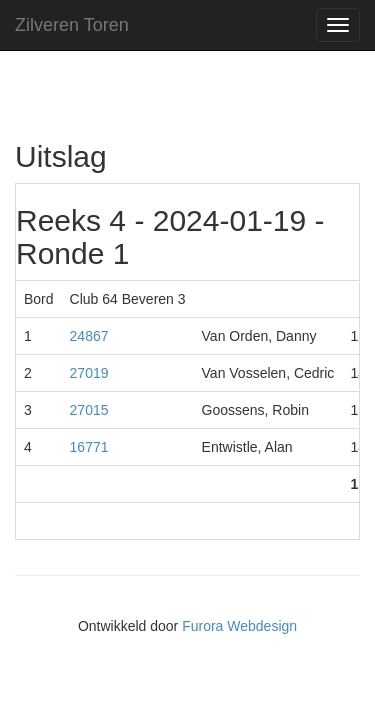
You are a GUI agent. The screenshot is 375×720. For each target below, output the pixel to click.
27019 (89, 373)
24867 (89, 336)
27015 (89, 410)
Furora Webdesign (239, 626)
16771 (89, 447)
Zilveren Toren (72, 25)
